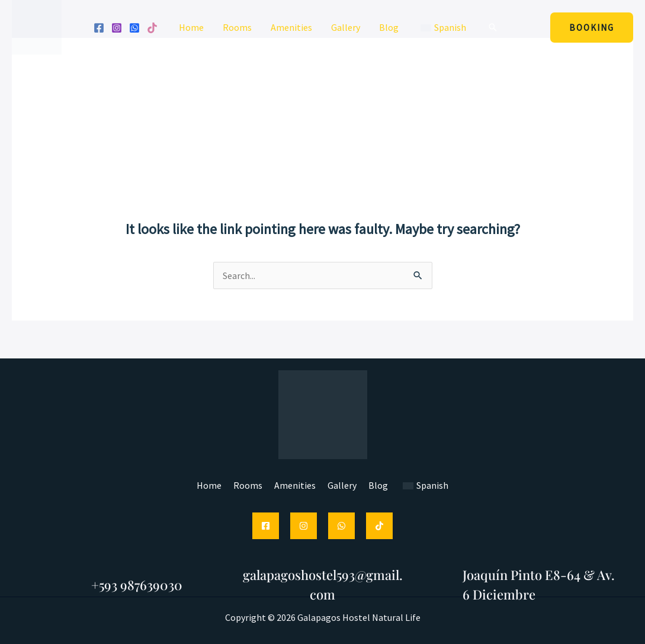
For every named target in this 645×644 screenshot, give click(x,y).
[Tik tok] (152, 28)
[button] (493, 27)
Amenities (291, 27)
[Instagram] (117, 28)
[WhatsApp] (134, 28)
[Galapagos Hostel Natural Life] (37, 26)
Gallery (346, 27)
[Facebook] (99, 28)
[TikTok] (379, 526)
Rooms (237, 27)
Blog (389, 27)
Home (191, 27)
